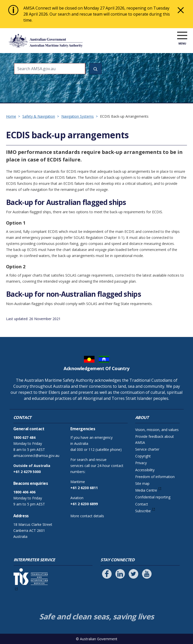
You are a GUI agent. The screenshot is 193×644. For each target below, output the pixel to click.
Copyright (143, 456)
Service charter (147, 449)
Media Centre (146, 490)
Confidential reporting (153, 497)
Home (11, 116)
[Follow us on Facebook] (107, 574)
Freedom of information (155, 477)
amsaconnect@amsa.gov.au (36, 456)
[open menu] (182, 42)
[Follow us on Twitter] (133, 574)
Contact (142, 504)
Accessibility (145, 470)
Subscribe (143, 511)
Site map (142, 483)
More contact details (87, 516)
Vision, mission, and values (157, 430)
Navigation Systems (78, 116)
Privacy (141, 463)
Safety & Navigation (39, 116)
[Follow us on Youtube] (147, 574)
